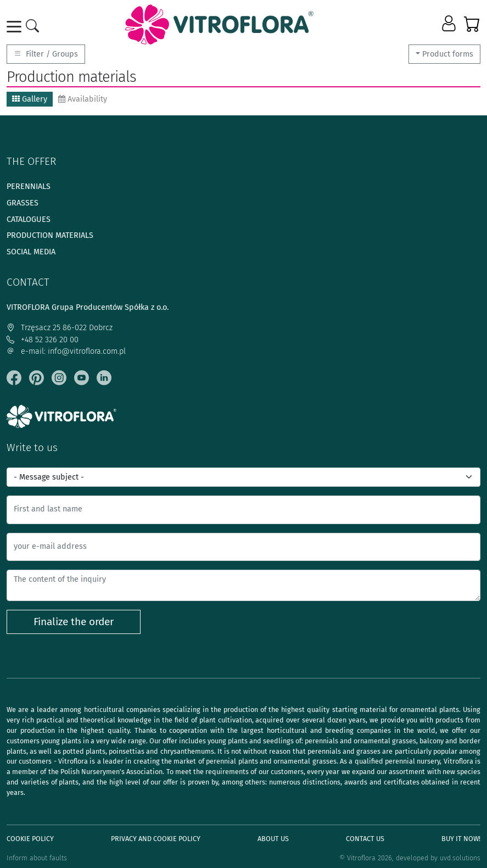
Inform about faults (37, 858)
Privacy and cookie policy (156, 839)
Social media (31, 252)
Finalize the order (74, 622)
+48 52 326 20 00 (43, 340)
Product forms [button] (448, 54)
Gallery (30, 99)
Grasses (23, 203)
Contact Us (365, 839)
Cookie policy (30, 839)
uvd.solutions (460, 858)
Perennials (29, 187)
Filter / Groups (46, 54)
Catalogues (29, 219)
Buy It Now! (461, 839)
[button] (450, 24)
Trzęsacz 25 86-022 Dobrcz (60, 328)
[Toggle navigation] (16, 27)
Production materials (50, 235)
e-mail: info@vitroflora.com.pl (66, 351)
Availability (83, 99)
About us (273, 839)
